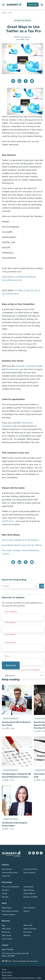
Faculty (5, 893)
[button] (3, 4)
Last (6, 634)
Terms (4, 970)
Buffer (40, 366)
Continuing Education (10, 873)
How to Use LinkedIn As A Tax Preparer (20, 540)
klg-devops (27, 37)
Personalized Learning (10, 911)
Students (5, 897)
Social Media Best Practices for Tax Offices (22, 545)
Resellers (5, 890)
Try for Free (33, 5)
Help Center (6, 929)
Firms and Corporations (11, 887)
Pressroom (28, 932)
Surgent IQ (6, 876)
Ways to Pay (28, 925)
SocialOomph (12, 369)
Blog (4, 925)
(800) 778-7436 (7, 950)
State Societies (29, 890)
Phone (7, 656)
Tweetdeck (31, 366)
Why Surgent (7, 908)
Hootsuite (20, 366)
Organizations (29, 887)
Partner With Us (29, 893)
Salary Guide (7, 935)
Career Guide (7, 939)
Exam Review (7, 869)
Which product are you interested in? (22, 670)
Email (10, 643)
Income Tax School (22, 20)
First (6, 623)
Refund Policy (7, 972)
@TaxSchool (8, 521)
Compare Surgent (8, 915)
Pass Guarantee (29, 873)
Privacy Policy (7, 975)
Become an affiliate (31, 897)
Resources (6, 932)
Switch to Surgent (30, 929)
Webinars (27, 935)
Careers (26, 911)
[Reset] (36, 586)
